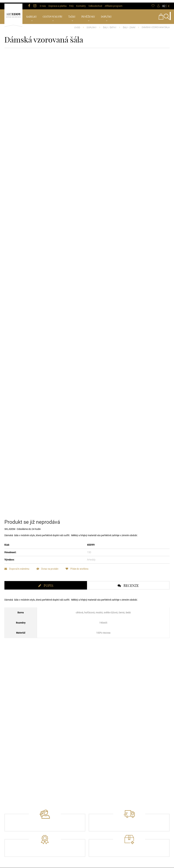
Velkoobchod (95, 3)
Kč (164, 3)
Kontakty (81, 3)
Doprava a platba (58, 3)
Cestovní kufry (53, 14)
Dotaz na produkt (49, 589)
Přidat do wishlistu (80, 589)
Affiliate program (114, 3)
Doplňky (106, 14)
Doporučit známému (17, 589)
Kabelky (32, 14)
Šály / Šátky (110, 25)
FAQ (71, 3)
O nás (43, 3)
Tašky (72, 14)
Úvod (77, 25)
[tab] (46, 606)
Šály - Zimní (129, 25)
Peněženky (88, 14)
